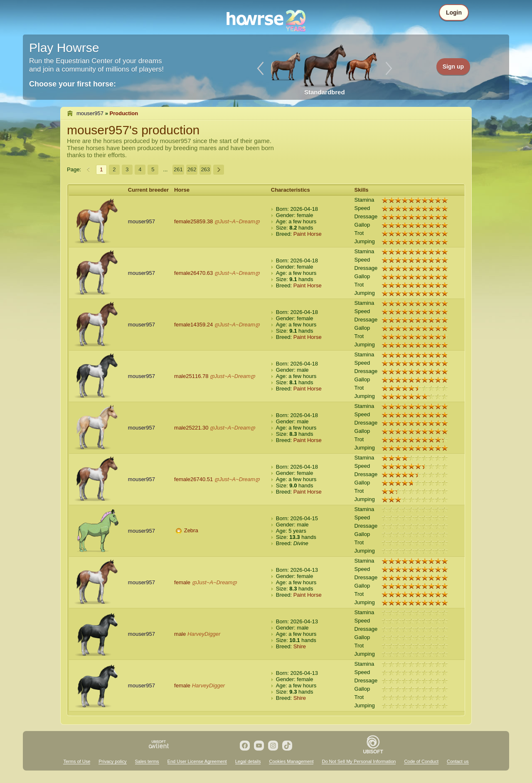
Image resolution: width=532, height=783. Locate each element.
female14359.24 (193, 325)
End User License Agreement (197, 761)
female (182, 582)
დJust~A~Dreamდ (237, 221)
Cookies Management (291, 761)
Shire (300, 646)
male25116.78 (191, 376)
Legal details (248, 761)
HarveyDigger (204, 634)
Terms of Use (77, 761)
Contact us (458, 761)
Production (124, 113)
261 (178, 169)
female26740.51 (193, 479)
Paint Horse (308, 234)
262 (192, 169)
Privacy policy (112, 761)
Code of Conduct (421, 761)
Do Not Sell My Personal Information (359, 761)
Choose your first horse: (73, 84)
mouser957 (90, 113)
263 (205, 169)
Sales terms (147, 761)
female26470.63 (193, 273)
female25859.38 (193, 221)
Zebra (191, 530)
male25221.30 (191, 428)
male (180, 634)
